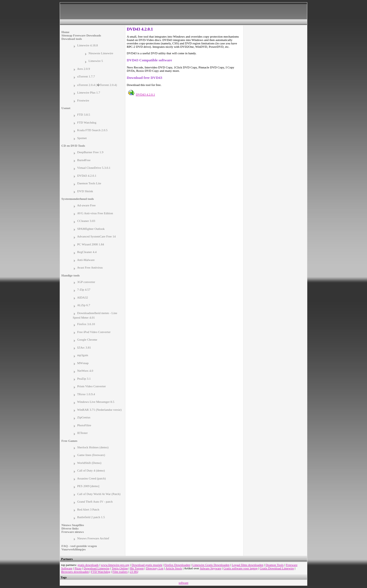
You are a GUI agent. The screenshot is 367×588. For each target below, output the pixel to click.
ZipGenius (84, 417)
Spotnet (82, 138)
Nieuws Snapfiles (73, 525)
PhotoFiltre (84, 425)
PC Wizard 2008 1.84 (91, 244)
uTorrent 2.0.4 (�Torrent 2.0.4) (97, 85)
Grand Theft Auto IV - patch (95, 501)
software (183, 583)
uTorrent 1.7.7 (86, 76)
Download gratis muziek (147, 565)
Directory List (155, 568)
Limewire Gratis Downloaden (211, 565)
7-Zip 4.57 (84, 289)
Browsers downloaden (75, 572)
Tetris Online (120, 568)
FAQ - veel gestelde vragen (79, 546)
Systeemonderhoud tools (78, 199)
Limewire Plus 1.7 (89, 92)
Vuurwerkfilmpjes (74, 549)
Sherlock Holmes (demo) (93, 447)
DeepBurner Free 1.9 (90, 152)
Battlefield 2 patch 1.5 (91, 517)
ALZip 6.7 (83, 305)
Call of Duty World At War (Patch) (99, 494)
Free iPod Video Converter (94, 332)
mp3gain (83, 355)
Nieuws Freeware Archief (93, 538)
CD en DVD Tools (73, 146)
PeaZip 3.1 (84, 379)
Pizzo (78, 568)
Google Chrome (87, 340)
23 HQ (134, 572)
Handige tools (70, 275)
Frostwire (83, 100)
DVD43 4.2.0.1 (87, 176)
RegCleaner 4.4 (87, 252)
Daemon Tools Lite (89, 183)
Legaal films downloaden (248, 565)
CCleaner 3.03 (86, 221)
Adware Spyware (211, 568)
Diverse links (70, 528)
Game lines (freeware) (91, 455)
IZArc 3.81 (84, 347)
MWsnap (83, 363)
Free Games (69, 441)
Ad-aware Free (86, 205)
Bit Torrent (137, 568)
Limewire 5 (96, 61)
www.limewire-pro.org (115, 565)
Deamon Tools (274, 565)
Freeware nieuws (73, 532)
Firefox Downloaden (177, 565)
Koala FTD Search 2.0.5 (92, 130)
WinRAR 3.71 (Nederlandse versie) (99, 410)
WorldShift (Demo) (89, 463)
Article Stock (174, 568)
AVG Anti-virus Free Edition (95, 213)
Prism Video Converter (92, 386)
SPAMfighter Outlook (91, 229)
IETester (82, 433)
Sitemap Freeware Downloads (81, 35)
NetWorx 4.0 (85, 371)
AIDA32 (82, 297)
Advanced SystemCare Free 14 (96, 236)
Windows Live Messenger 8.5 (96, 402)
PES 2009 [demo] (88, 486)
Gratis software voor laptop (241, 568)
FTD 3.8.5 (84, 114)
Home (65, 32)
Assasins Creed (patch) (91, 478)
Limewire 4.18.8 (88, 45)
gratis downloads (88, 565)
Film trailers (120, 572)
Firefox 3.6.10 (86, 324)
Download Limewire (97, 568)
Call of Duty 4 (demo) (91, 470)
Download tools (72, 39)
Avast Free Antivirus (90, 267)
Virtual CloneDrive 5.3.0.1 (94, 168)
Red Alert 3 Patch (88, 509)
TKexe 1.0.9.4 (86, 394)
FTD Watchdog (87, 122)
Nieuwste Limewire (101, 53)
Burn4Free (84, 160)
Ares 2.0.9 (83, 69)
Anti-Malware (86, 260)
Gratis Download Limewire (277, 568)
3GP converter (86, 282)
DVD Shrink (85, 191)
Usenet (66, 108)
